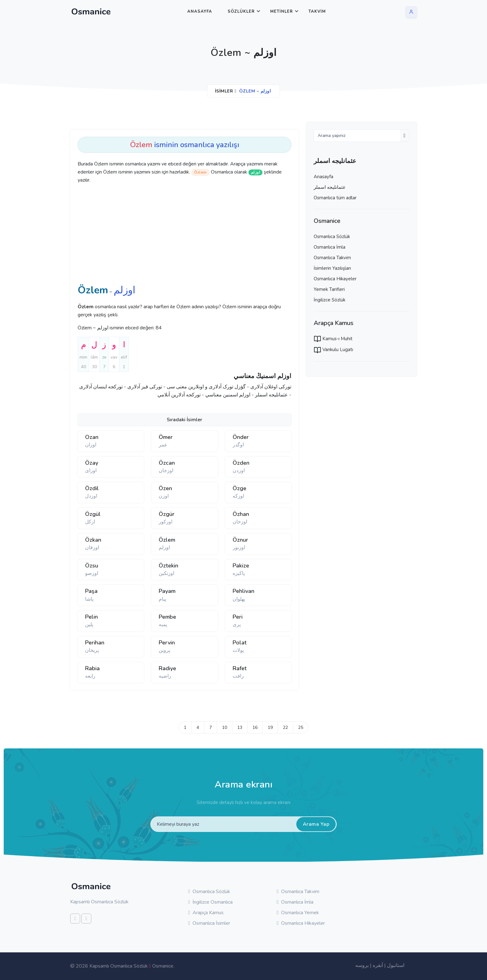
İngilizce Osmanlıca (210, 902)
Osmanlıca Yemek (298, 913)
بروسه (362, 965)
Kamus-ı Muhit (333, 339)
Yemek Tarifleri (329, 289)
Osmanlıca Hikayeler (335, 279)
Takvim (317, 11)
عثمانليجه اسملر (330, 187)
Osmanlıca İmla (330, 247)
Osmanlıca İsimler (209, 923)
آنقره (378, 965)
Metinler (282, 11)
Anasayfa (200, 11)
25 (301, 727)
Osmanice (163, 966)
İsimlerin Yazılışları (332, 268)
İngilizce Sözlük (330, 300)
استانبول (396, 965)
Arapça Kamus (206, 913)
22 (285, 727)
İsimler (224, 91)
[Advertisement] (174, 236)
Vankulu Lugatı (333, 350)
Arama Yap (316, 824)
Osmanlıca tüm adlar (335, 198)
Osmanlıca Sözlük (332, 237)
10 (225, 727)
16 (255, 727)
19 (270, 727)
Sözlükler (241, 11)
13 (240, 727)
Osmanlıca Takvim (332, 258)
